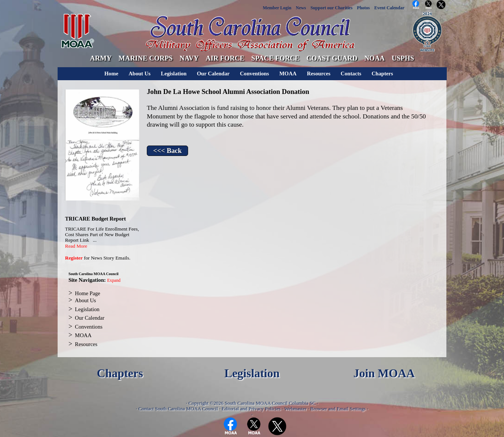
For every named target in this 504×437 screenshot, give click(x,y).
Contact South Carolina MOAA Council (178, 409)
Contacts (351, 74)
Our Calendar (213, 74)
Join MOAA (384, 373)
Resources (319, 74)
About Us (140, 74)
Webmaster (295, 409)
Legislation (174, 74)
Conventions (255, 74)
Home (111, 74)
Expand (114, 281)
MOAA (288, 74)
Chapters (382, 74)
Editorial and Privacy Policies (251, 409)
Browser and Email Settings (338, 409)
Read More (76, 246)
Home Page (88, 293)
